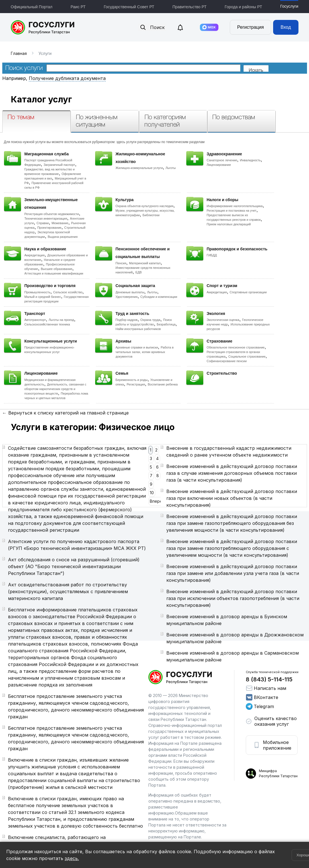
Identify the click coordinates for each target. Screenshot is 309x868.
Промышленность (38, 292)
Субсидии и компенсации (159, 297)
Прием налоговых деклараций (229, 224)
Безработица (166, 324)
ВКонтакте (262, 697)
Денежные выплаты (130, 292)
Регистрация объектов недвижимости (52, 214)
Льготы (171, 168)
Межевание (60, 223)
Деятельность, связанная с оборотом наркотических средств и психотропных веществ (56, 389)
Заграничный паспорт (59, 165)
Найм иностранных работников (138, 329)
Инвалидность (250, 160)
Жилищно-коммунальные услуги (139, 168)
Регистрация (251, 27)
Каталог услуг (41, 99)
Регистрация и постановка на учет (232, 211)
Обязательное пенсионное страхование (236, 347)
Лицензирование (219, 165)
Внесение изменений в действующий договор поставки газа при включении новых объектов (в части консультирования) (232, 498)
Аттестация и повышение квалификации (54, 273)
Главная (19, 53)
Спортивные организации (248, 292)
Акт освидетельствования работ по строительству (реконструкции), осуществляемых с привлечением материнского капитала (68, 591)
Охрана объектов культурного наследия (145, 206)
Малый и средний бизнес (43, 297)
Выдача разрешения (63, 237)
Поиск (152, 27)
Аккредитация (35, 255)
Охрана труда (150, 320)
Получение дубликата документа (67, 78)
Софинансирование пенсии (227, 361)
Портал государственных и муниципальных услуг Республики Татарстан (43, 27)
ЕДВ (138, 272)
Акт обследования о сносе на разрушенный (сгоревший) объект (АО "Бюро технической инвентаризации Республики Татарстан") (74, 566)
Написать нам (266, 688)
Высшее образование (57, 269)
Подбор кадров (127, 320)
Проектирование (49, 228)
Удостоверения (127, 297)
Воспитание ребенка (163, 384)
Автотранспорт (35, 320)
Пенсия (121, 263)
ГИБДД (212, 255)
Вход (286, 27)
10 (152, 493)
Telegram (260, 706)
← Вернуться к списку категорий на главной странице (66, 413)
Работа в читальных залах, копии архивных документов (145, 352)
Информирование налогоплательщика (235, 206)
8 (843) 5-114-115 (269, 679)
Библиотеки (151, 215)
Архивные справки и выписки (137, 347)
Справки (43, 223)
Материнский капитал (145, 263)
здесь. (72, 858)
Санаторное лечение (222, 160)
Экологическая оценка (223, 320)
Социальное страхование (247, 356)
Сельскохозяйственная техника (47, 324)
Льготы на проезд (61, 320)
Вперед (157, 501)
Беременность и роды (132, 380)
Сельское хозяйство (68, 292)
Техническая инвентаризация (46, 218)
